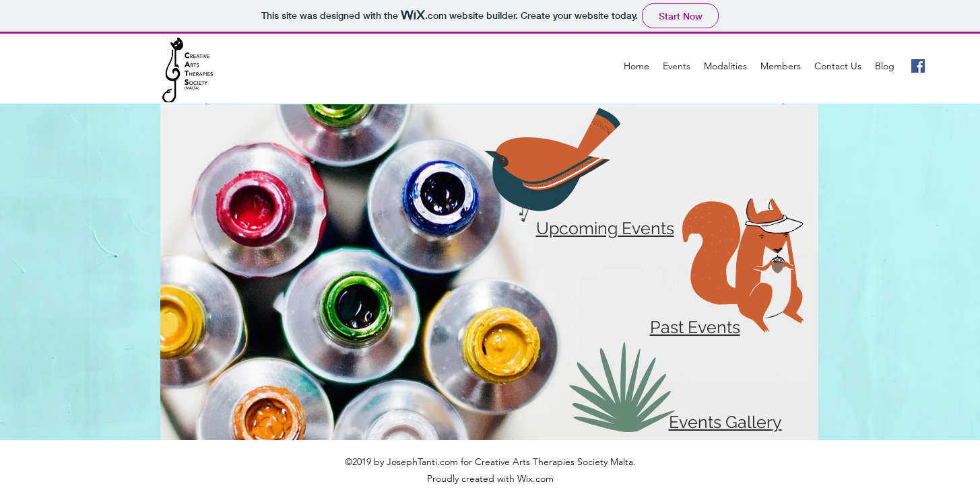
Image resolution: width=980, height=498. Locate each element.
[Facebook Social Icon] (918, 66)
